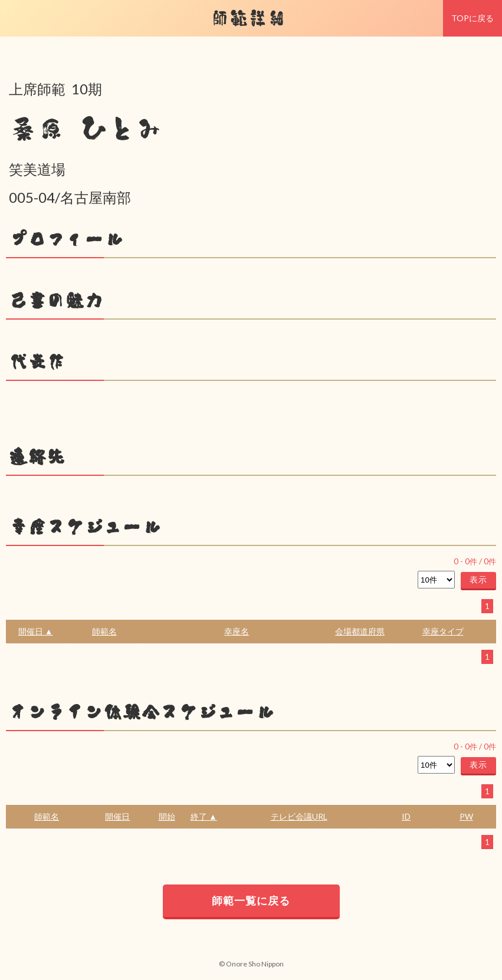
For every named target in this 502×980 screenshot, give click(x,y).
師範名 (104, 631)
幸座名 (237, 631)
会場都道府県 (360, 631)
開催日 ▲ (36, 631)
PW (466, 816)
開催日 (117, 816)
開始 (167, 816)
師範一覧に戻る (251, 900)
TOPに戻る (473, 18)
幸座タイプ (443, 631)
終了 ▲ (204, 816)
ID (406, 816)
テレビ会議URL (299, 816)
